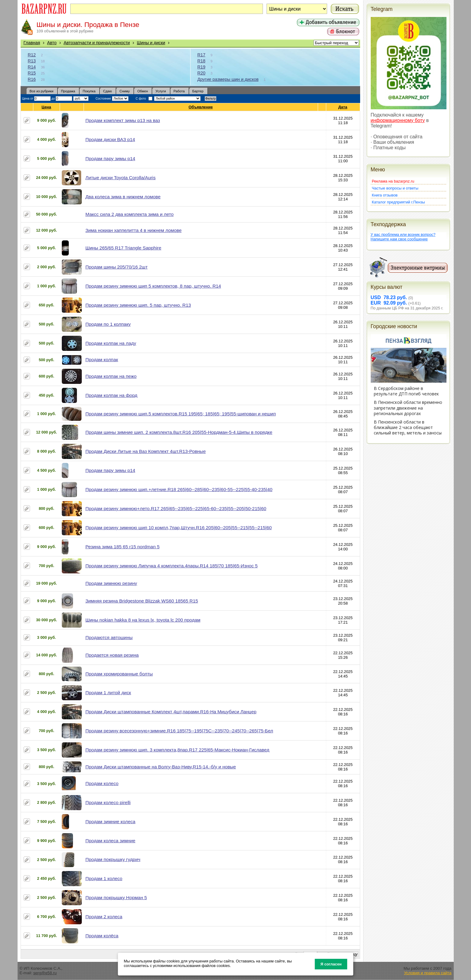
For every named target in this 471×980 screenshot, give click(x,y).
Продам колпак (102, 360)
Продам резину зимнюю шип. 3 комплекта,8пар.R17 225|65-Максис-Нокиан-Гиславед (177, 750)
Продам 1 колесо (104, 878)
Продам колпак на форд (111, 395)
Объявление (201, 107)
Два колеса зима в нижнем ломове (123, 197)
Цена (46, 107)
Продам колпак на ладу (111, 343)
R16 (32, 79)
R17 (201, 55)
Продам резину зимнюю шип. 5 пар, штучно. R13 (138, 305)
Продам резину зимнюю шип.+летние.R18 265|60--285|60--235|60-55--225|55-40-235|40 (179, 489)
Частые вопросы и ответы (395, 188)
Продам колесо (102, 783)
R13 (32, 61)
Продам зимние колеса (110, 822)
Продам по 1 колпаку (108, 324)
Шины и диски (151, 43)
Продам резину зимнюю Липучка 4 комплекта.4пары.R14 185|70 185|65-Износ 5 (172, 566)
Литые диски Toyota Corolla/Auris (121, 178)
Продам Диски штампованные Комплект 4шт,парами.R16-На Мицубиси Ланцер (171, 712)
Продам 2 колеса (104, 917)
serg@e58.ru (45, 973)
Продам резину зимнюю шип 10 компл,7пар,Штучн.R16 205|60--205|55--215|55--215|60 (179, 528)
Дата (343, 107)
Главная (32, 43)
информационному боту (398, 120)
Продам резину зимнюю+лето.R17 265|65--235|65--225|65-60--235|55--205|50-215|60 (176, 508)
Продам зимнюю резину (111, 583)
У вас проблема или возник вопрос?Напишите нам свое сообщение (403, 237)
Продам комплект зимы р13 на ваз (123, 120)
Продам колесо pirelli (108, 802)
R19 (201, 67)
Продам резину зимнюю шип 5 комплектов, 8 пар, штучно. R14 (153, 286)
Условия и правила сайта (428, 973)
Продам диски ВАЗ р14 (110, 139)
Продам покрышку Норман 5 (116, 898)
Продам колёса (102, 936)
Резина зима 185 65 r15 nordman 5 (123, 547)
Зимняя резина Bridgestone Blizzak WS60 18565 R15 (142, 601)
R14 (32, 67)
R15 (32, 73)
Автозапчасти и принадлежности (97, 43)
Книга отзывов (385, 195)
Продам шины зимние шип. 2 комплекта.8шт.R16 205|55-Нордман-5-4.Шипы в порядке (179, 432)
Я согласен (331, 964)
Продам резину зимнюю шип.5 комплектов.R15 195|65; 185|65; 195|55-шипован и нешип (181, 414)
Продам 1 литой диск (108, 693)
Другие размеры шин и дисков (228, 79)
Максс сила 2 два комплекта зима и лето (129, 214)
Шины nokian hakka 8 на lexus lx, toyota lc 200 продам (143, 620)
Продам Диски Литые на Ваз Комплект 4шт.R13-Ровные (146, 451)
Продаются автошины (109, 637)
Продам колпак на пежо (111, 376)
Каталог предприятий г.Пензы (398, 202)
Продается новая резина (112, 655)
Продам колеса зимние (110, 841)
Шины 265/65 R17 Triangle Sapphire (123, 248)
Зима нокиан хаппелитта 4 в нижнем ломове (134, 230)
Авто (52, 43)
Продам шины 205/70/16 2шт (116, 267)
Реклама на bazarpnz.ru (393, 181)
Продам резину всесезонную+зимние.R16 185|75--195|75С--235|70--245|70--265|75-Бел (179, 731)
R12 (32, 55)
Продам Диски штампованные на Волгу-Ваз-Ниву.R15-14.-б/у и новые (161, 767)
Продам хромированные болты (119, 674)
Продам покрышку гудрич (113, 859)
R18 (201, 61)
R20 (201, 73)
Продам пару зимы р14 (110, 158)
